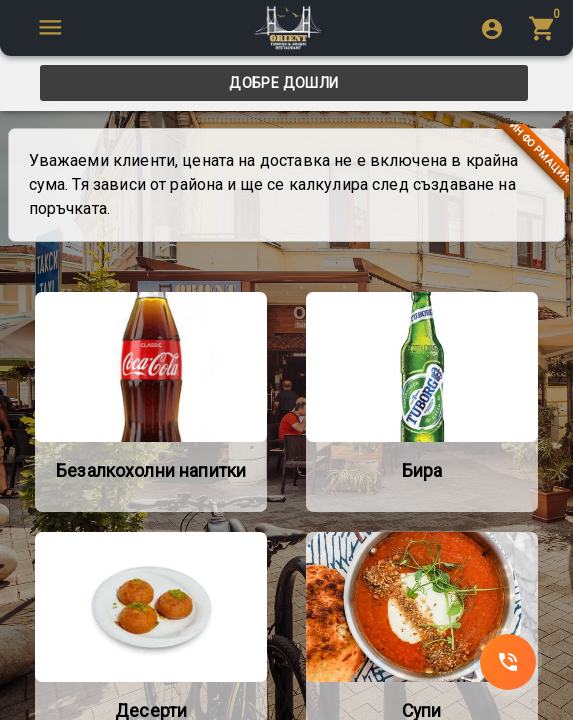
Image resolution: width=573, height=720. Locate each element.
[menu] (544, 27)
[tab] (284, 83)
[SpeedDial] (508, 662)
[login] (492, 28)
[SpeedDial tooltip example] (50, 27)
